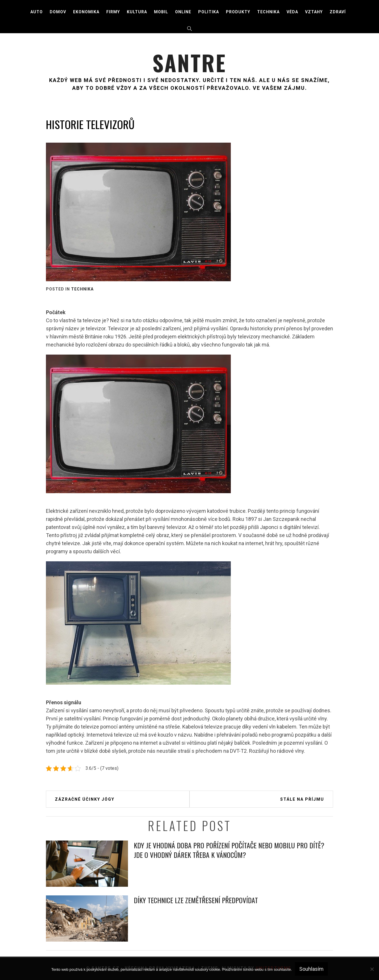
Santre (189, 62)
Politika (209, 12)
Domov (58, 12)
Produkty (238, 12)
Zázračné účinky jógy (85, 799)
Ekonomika (86, 12)
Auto (37, 12)
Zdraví (338, 12)
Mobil (161, 12)
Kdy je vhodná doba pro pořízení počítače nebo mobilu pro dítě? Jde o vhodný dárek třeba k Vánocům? (229, 850)
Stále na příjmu (302, 799)
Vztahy (314, 12)
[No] (372, 969)
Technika (268, 12)
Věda (292, 12)
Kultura (137, 12)
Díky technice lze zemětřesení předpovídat (196, 900)
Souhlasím (311, 969)
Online (183, 12)
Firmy (113, 12)
